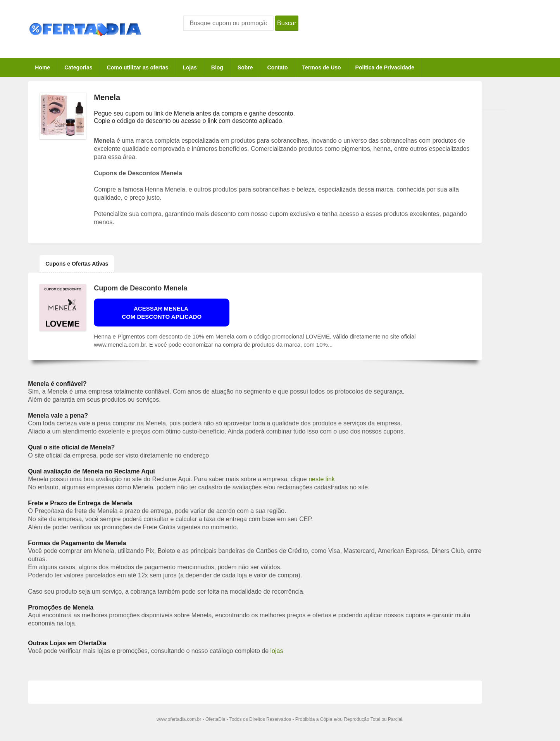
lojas (277, 651)
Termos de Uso (321, 67)
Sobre (245, 67)
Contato (278, 67)
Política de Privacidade (385, 67)
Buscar (287, 23)
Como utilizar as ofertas (138, 67)
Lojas (190, 67)
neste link (322, 479)
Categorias (78, 67)
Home (42, 67)
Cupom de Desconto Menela (140, 288)
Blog (217, 67)
